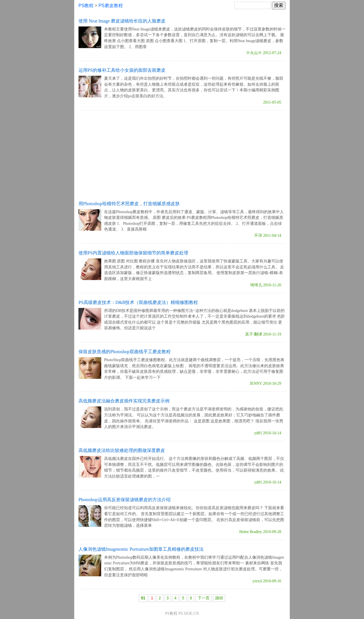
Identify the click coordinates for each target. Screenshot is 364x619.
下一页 (204, 598)
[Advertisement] (182, 155)
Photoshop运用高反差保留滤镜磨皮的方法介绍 (125, 500)
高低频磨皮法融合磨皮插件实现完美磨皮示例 (124, 401)
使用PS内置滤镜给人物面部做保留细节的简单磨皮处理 (133, 253)
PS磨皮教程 (110, 6)
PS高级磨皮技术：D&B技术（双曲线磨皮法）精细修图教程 (138, 302)
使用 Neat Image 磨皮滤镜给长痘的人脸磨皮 (122, 21)
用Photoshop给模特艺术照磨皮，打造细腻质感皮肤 (129, 204)
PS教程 (86, 6)
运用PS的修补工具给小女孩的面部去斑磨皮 (122, 70)
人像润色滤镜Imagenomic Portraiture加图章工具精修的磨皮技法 (141, 549)
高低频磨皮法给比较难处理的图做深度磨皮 (122, 450)
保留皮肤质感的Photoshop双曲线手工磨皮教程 (125, 352)
